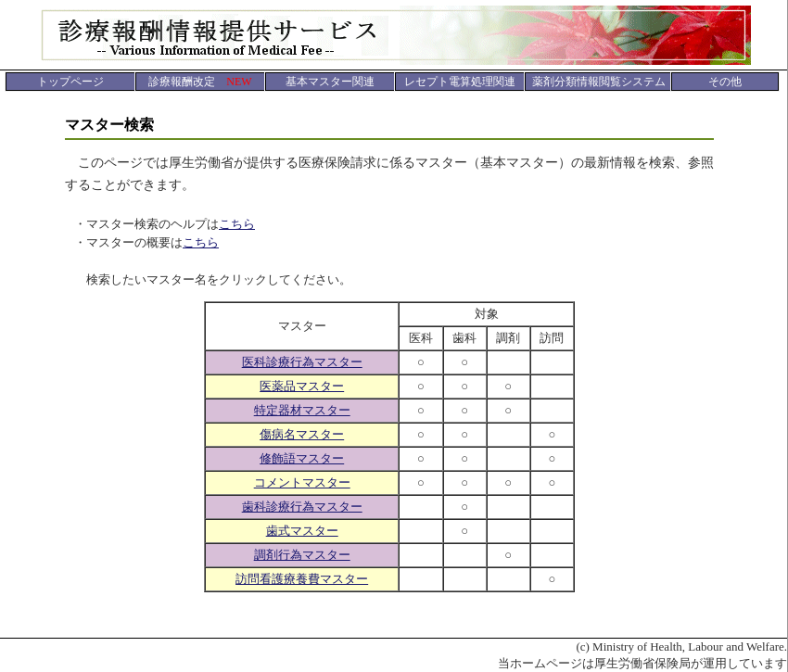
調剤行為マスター (302, 555)
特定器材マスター (302, 410)
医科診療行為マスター (302, 362)
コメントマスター (302, 482)
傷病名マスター (302, 434)
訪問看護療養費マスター (302, 579)
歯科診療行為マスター (302, 507)
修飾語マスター (302, 458)
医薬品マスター (302, 386)
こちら (237, 224)
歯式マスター (302, 531)
